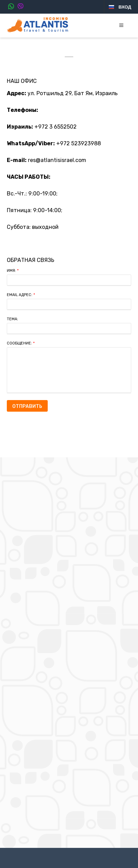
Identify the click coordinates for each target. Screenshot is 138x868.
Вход (125, 7)
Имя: (13, 271)
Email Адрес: (21, 295)
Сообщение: (21, 343)
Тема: (12, 319)
